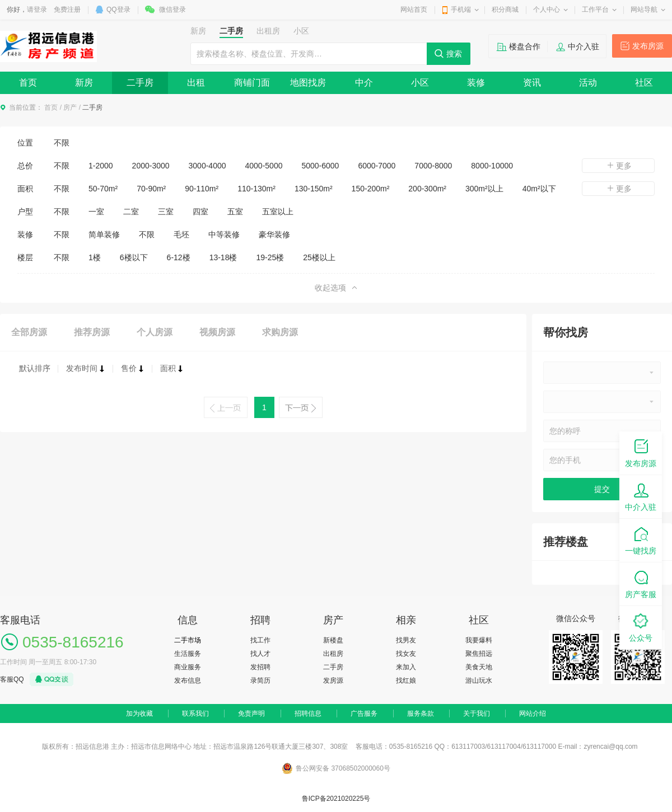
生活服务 (188, 654)
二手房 (140, 83)
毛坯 (181, 234)
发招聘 (260, 667)
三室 (166, 212)
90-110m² (202, 189)
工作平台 (595, 10)
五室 (235, 212)
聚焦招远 (479, 654)
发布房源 (648, 46)
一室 (96, 212)
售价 (133, 368)
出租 (196, 83)
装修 (476, 83)
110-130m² (256, 189)
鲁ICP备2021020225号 (336, 799)
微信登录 (172, 10)
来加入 (406, 667)
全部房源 (29, 332)
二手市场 (188, 640)
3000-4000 (207, 166)
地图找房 (308, 83)
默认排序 (35, 368)
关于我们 (477, 714)
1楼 (95, 257)
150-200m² (371, 189)
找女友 (406, 654)
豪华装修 (274, 234)
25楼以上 (319, 257)
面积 (172, 368)
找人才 (260, 654)
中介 (364, 83)
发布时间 (86, 368)
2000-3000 (151, 166)
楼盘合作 (525, 46)
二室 (131, 212)
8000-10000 (492, 166)
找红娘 (406, 680)
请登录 (37, 10)
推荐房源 (92, 332)
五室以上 (278, 212)
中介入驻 (584, 46)
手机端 (461, 10)
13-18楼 (223, 257)
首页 (28, 83)
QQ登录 (118, 10)
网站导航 (644, 10)
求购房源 (280, 332)
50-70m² (103, 189)
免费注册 (67, 10)
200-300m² (427, 189)
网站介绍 (533, 714)
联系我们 (195, 714)
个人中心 (547, 10)
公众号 (641, 627)
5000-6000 (320, 166)
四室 (200, 212)
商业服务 (188, 667)
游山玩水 (479, 680)
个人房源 (155, 332)
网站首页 (414, 10)
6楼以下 (134, 257)
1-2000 (101, 166)
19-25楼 (270, 257)
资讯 (532, 83)
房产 (70, 107)
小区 (420, 83)
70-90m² (151, 189)
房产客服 (641, 583)
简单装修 (104, 234)
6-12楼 (179, 257)
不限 (62, 143)
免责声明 (251, 714)
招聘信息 (308, 714)
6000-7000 (377, 166)
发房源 (333, 680)
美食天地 (479, 667)
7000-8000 (433, 166)
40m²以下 (539, 189)
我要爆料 (479, 640)
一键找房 (641, 540)
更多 (618, 166)
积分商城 (505, 10)
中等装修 (224, 234)
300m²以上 (484, 189)
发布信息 (188, 680)
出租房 (333, 654)
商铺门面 (252, 83)
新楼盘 (333, 640)
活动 (588, 83)
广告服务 (364, 714)
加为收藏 (139, 714)
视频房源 (217, 332)
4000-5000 (264, 166)
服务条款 (421, 714)
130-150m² (314, 189)
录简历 (260, 680)
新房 (84, 83)
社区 (644, 83)
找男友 (406, 640)
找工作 (260, 640)
